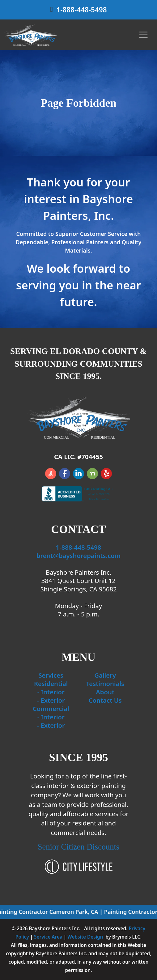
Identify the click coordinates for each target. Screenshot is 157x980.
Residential (51, 684)
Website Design (85, 937)
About (105, 692)
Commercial (51, 709)
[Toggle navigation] (144, 35)
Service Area (48, 937)
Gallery (105, 675)
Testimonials (105, 684)
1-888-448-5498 (81, 10)
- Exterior (51, 700)
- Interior (51, 692)
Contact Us (105, 700)
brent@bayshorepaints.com (79, 556)
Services (51, 675)
